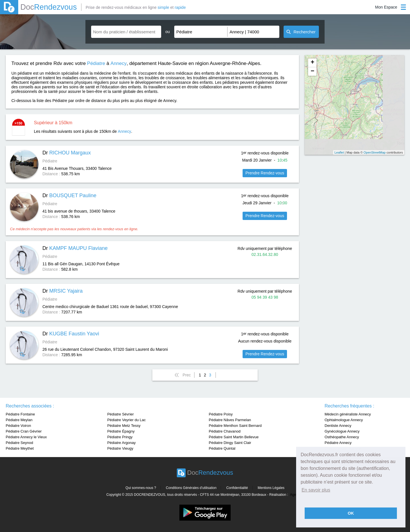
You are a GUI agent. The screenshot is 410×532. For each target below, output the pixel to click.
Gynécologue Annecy (342, 431)
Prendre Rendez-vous (265, 173)
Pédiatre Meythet (20, 448)
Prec (187, 375)
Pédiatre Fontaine (20, 414)
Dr (67, 153)
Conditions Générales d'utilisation (191, 488)
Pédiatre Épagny (121, 431)
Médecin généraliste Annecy (348, 414)
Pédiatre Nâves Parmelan (230, 420)
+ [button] (312, 63)
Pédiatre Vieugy (120, 448)
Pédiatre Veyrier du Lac (127, 420)
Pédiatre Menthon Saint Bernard (235, 426)
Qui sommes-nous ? (141, 488)
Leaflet (339, 152)
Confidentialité (237, 488)
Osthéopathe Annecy (342, 437)
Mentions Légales (271, 488)
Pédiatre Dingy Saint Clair (230, 443)
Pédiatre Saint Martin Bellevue (234, 437)
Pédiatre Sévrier (121, 414)
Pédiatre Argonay (122, 443)
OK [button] (351, 513)
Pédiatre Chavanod (225, 431)
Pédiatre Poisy (221, 414)
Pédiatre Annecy (338, 443)
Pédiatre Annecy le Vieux (26, 437)
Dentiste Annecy (338, 426)
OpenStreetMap (375, 152)
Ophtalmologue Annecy (344, 420)
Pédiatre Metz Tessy (124, 426)
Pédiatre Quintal (222, 448)
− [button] (312, 72)
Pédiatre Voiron (18, 426)
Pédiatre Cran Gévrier (24, 431)
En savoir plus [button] (316, 490)
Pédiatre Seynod (19, 443)
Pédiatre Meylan (19, 420)
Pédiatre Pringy (120, 437)
